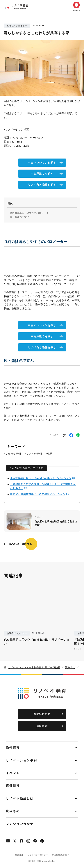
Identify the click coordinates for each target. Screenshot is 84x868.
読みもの (70, 667)
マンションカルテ (20, 824)
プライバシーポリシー (38, 855)
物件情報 (13, 748)
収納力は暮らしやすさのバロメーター (30, 213)
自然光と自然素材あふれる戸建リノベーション (38, 494)
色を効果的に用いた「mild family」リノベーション (41, 478)
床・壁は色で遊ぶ (19, 217)
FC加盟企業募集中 (61, 855)
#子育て (78, 649)
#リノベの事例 (33, 454)
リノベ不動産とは (20, 798)
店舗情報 (13, 786)
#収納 (49, 454)
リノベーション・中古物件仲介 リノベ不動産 (34, 667)
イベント (13, 773)
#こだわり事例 (12, 454)
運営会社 (19, 855)
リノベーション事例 (22, 760)
